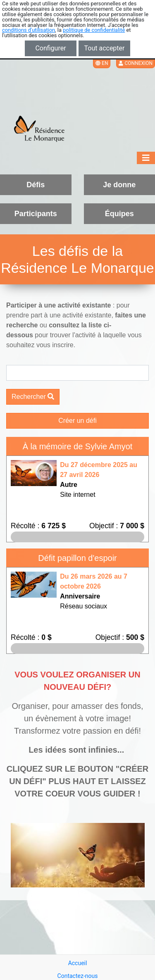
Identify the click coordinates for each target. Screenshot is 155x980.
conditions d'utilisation (29, 30)
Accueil (78, 963)
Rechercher (33, 397)
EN (102, 63)
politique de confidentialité (94, 30)
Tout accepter (105, 48)
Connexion (136, 63)
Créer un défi (77, 421)
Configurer (50, 48)
